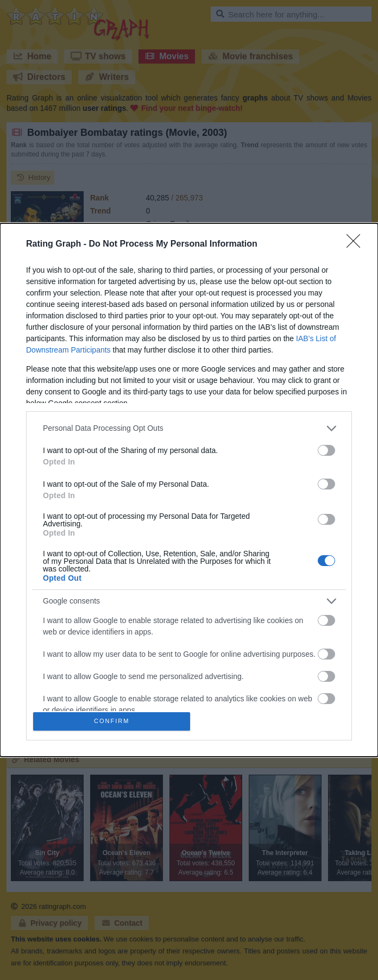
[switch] (326, 448)
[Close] (357, 242)
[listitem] (189, 426)
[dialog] (189, 490)
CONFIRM (114, 721)
